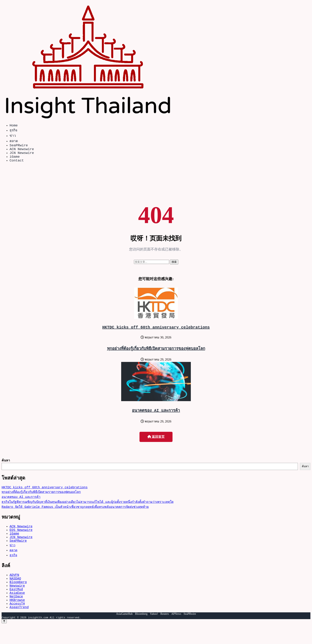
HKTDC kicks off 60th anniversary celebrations (156, 333)
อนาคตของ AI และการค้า (156, 416)
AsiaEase (17, 609)
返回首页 (156, 442)
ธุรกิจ (13, 131)
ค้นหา (6, 466)
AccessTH (17, 622)
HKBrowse (17, 617)
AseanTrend (19, 626)
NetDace (16, 613)
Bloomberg (18, 595)
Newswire (17, 600)
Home (14, 126)
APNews (176, 633)
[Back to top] (4, 640)
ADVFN (14, 587)
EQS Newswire (21, 538)
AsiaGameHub (124, 633)
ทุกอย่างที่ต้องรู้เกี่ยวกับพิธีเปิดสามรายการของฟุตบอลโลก (156, 354)
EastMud (16, 604)
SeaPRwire (19, 147)
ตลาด (14, 142)
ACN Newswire (22, 151)
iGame (15, 160)
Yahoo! (154, 633)
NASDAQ (15, 591)
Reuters (165, 633)
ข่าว (13, 136)
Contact (17, 165)
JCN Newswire (22, 156)
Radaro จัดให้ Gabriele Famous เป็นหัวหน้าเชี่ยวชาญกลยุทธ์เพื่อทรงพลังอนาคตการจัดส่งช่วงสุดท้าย (75, 514)
